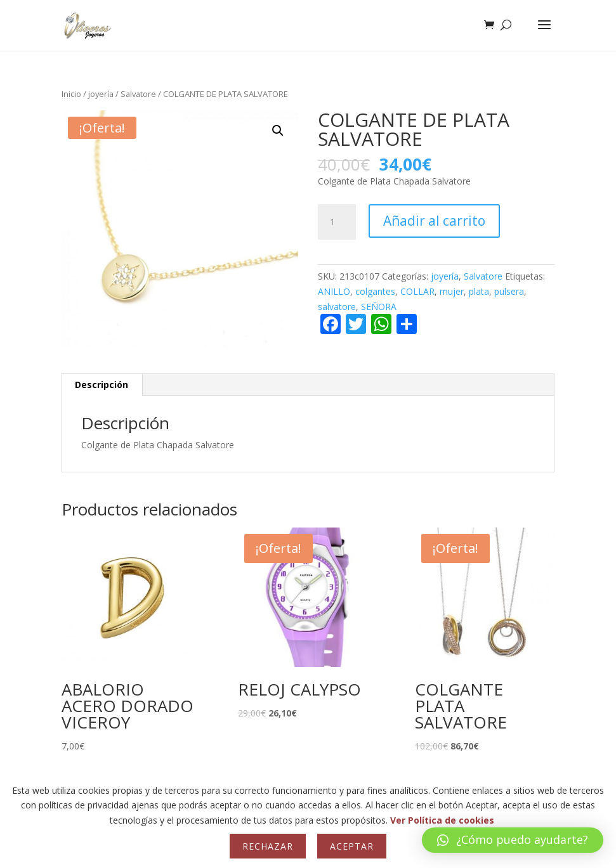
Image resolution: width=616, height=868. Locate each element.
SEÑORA (379, 307)
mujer (452, 291)
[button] (278, 131)
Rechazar (268, 846)
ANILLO (334, 291)
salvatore (337, 307)
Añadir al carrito (434, 221)
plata (479, 291)
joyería (101, 94)
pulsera (509, 291)
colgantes (375, 291)
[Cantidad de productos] (337, 222)
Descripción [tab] (102, 385)
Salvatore (138, 94)
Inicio (71, 94)
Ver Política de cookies (442, 820)
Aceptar (352, 846)
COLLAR (417, 291)
